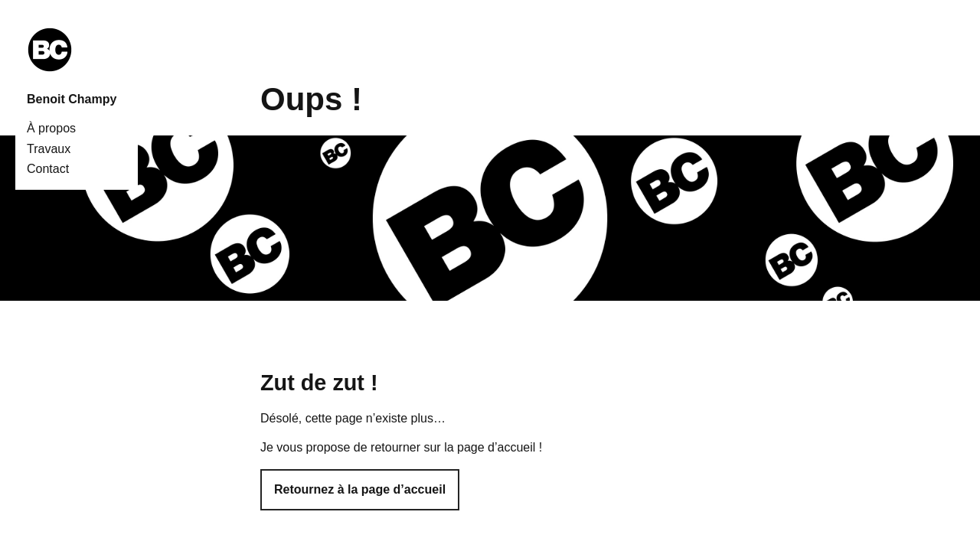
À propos (51, 128)
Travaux (49, 149)
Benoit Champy (72, 99)
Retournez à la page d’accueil (360, 489)
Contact (48, 169)
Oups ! (311, 99)
